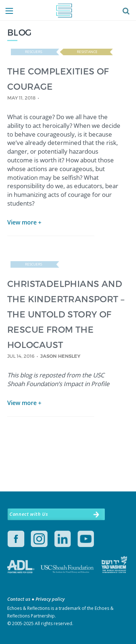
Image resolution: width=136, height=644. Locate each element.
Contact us (19, 599)
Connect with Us (29, 514)
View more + (24, 222)
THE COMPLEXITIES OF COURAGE (58, 79)
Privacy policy (50, 599)
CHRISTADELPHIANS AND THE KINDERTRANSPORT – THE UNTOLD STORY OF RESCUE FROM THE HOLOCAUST (66, 314)
